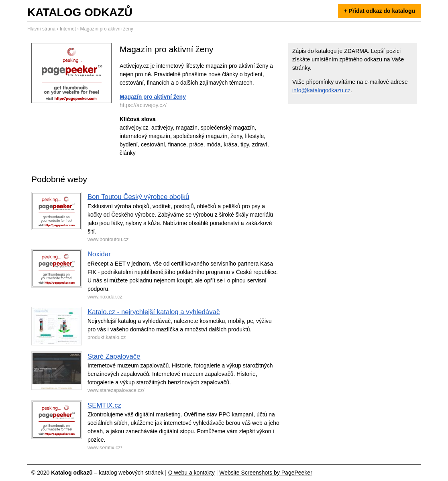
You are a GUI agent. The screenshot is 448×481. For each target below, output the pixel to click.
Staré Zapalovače (114, 356)
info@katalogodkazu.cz (321, 90)
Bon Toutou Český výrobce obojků (138, 197)
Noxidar (99, 254)
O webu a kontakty (191, 473)
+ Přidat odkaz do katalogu (379, 11)
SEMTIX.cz (104, 405)
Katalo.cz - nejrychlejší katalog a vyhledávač (154, 312)
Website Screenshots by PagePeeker (266, 473)
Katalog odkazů (80, 12)
